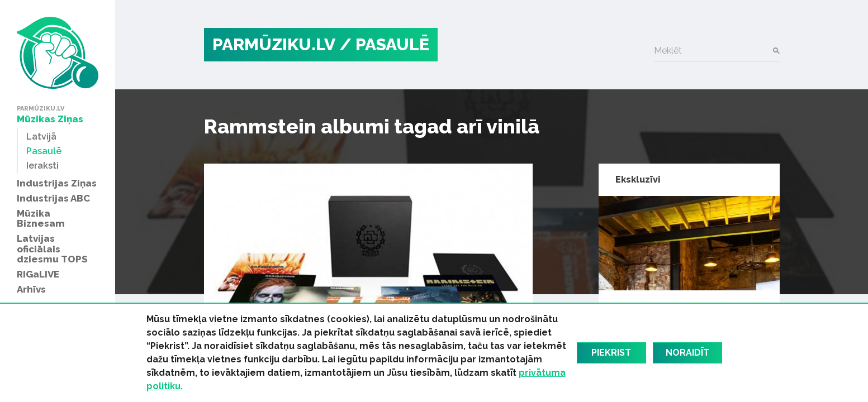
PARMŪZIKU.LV (274, 44)
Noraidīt (687, 353)
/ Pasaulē (384, 44)
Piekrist (611, 353)
